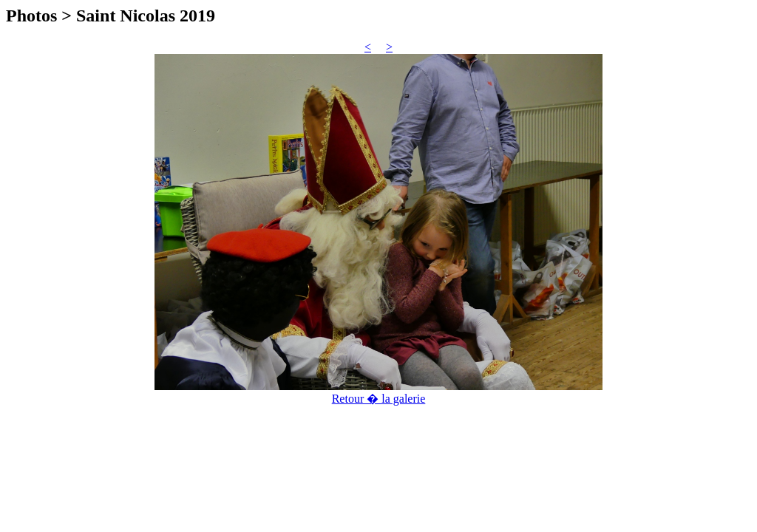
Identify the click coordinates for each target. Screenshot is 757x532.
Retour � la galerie (379, 399)
